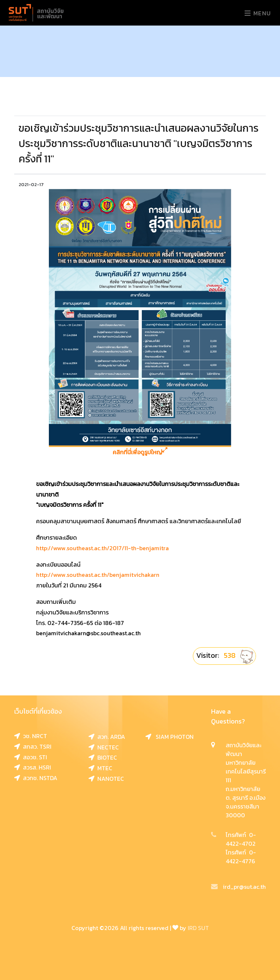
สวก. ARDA (107, 737)
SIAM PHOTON (170, 737)
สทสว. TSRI (33, 746)
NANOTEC (106, 779)
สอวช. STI (31, 757)
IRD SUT (198, 928)
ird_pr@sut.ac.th (238, 887)
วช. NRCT (31, 736)
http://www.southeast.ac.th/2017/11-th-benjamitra (102, 548)
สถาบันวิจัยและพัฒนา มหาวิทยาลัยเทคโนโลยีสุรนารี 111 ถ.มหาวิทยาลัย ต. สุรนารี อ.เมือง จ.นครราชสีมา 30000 (246, 780)
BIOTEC (103, 757)
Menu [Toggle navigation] (258, 13)
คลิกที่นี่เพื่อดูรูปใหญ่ (140, 452)
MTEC (100, 768)
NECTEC (104, 747)
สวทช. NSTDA (36, 778)
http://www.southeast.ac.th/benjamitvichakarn (98, 575)
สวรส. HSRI (33, 767)
